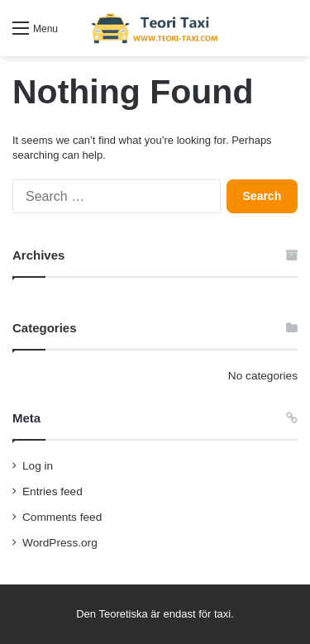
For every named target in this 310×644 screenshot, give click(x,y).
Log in (38, 466)
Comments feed (62, 517)
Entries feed (52, 491)
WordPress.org (60, 543)
